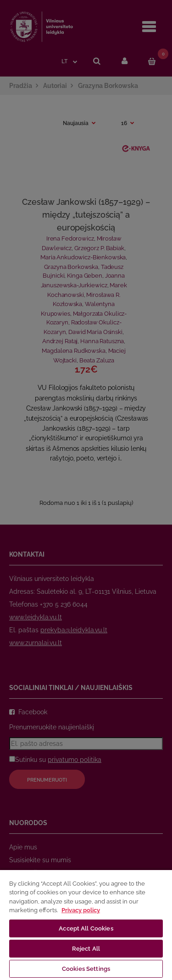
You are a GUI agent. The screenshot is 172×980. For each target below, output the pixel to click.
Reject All (86, 949)
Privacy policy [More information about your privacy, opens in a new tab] (81, 910)
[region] (86, 925)
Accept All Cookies (86, 928)
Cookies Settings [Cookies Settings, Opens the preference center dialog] (86, 969)
